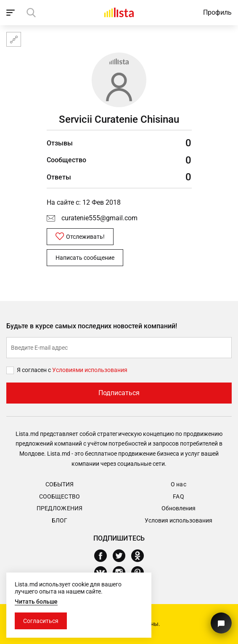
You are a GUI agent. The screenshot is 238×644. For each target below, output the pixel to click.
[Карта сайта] (14, 39)
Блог (59, 520)
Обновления (178, 508)
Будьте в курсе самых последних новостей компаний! (92, 326)
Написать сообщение (85, 258)
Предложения (59, 508)
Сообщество (59, 496)
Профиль (217, 12)
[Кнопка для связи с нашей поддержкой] (221, 623)
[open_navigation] (12, 13)
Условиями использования (90, 370)
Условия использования (178, 520)
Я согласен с (34, 370)
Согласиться (41, 621)
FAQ (178, 496)
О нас (178, 484)
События (59, 484)
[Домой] (119, 12)
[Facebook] (104, 556)
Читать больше (36, 602)
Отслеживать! (80, 236)
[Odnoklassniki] (141, 556)
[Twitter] (122, 556)
